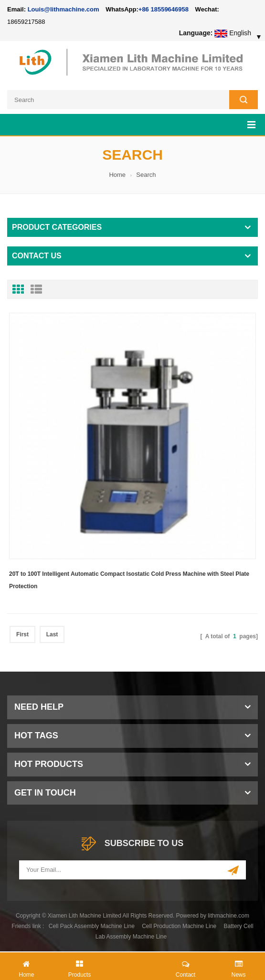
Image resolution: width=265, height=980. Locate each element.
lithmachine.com (228, 916)
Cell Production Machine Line (179, 926)
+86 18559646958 (164, 9)
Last (52, 634)
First (22, 634)
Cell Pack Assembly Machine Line (92, 926)
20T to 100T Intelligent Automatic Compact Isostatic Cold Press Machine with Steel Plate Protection (129, 580)
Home (117, 175)
